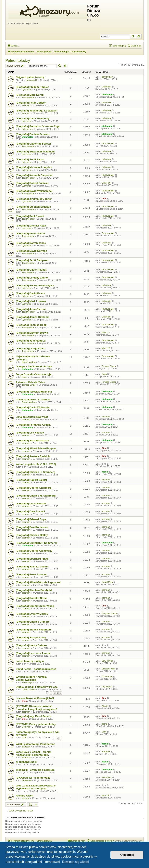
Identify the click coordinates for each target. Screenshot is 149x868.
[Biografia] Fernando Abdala (33, 425)
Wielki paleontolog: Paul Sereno (36, 744)
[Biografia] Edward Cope (31, 519)
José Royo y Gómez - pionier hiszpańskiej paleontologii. (34, 753)
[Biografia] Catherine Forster (33, 144)
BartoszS (26, 747)
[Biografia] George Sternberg (34, 488)
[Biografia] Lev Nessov (30, 433)
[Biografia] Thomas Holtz (31, 325)
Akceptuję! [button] (127, 855)
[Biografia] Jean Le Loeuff (32, 567)
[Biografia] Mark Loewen (31, 301)
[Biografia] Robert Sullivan (32, 183)
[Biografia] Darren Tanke (31, 243)
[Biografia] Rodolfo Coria (31, 598)
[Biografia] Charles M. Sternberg (36, 496)
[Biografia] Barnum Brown (32, 333)
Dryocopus (107, 687)
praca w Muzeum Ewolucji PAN (35, 698)
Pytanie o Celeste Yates (30, 382)
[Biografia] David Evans (30, 293)
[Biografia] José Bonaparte (32, 440)
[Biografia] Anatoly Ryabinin (33, 456)
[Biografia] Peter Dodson (31, 103)
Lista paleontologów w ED (32, 417)
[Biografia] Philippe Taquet (32, 87)
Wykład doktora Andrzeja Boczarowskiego (31, 678)
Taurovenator (28, 97)
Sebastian (27, 780)
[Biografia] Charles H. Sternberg (36, 472)
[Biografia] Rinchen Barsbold (34, 590)
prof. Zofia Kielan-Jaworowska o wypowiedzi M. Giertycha (36, 787)
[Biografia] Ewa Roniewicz (32, 527)
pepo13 (105, 795)
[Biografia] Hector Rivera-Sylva (35, 285)
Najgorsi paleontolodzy (30, 77)
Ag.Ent (105, 706)
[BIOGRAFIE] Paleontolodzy (33, 778)
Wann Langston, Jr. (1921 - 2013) (36, 464)
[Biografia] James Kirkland (32, 317)
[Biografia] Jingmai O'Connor (34, 199)
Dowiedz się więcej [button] (75, 862)
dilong (104, 724)
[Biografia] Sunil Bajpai (30, 159)
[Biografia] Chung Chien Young (35, 606)
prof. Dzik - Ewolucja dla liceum (35, 770)
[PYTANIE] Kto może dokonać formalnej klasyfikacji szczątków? (36, 708)
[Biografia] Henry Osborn (31, 645)
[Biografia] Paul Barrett (30, 216)
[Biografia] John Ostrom (31, 309)
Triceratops (27, 682)
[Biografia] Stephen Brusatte (33, 207)
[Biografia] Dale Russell (30, 511)
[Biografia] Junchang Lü (31, 341)
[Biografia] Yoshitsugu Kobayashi (37, 111)
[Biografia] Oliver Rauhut (31, 270)
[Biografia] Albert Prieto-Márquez (36, 448)
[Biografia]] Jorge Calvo (30, 349)
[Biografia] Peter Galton (30, 233)
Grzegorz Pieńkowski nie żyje (34, 366)
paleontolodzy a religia (30, 661)
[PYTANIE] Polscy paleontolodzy (36, 724)
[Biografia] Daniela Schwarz (33, 134)
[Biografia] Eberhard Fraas (32, 559)
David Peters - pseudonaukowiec (36, 669)
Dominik (26, 727)
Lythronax (27, 90)
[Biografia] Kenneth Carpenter (34, 175)
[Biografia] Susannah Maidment (35, 152)
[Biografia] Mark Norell (30, 95)
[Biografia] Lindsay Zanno (32, 278)
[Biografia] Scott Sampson (32, 260)
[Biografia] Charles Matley (32, 535)
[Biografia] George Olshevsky (34, 551)
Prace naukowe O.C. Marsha (33, 400)
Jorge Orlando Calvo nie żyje (34, 374)
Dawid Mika (107, 582)
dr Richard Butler (26, 762)
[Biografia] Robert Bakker (31, 480)
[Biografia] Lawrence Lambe (33, 653)
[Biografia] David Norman (31, 251)
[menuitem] (135, 46)
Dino (104, 199)
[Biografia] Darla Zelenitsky (33, 118)
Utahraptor (107, 95)
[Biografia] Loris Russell (31, 504)
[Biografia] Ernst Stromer (31, 574)
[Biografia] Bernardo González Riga (38, 126)
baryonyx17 (32, 80)
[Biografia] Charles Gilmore (33, 622)
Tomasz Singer (109, 366)
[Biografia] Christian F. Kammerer (36, 543)
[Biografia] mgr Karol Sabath (33, 716)
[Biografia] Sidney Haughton (33, 630)
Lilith (24, 738)
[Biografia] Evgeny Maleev (32, 614)
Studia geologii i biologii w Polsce (37, 687)
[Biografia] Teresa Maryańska (34, 392)
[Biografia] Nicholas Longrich (34, 167)
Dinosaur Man (108, 669)
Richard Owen (25, 796)
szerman (26, 105)
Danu (24, 377)
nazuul (105, 472)
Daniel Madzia (29, 362)
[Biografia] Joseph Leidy (31, 637)
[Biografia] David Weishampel (34, 191)
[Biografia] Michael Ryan (31, 226)
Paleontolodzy (18, 60)
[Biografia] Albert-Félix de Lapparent (38, 582)
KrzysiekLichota (109, 614)
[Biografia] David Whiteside (33, 407)
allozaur (26, 798)
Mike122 (106, 332)
